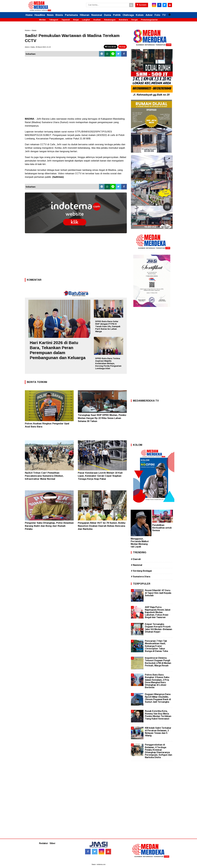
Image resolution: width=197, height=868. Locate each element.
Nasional (97, 15)
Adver (149, 15)
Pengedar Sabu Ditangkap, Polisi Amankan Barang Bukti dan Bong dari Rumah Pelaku (49, 526)
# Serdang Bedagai (141, 571)
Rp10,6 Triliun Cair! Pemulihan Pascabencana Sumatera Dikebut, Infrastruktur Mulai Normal (44, 476)
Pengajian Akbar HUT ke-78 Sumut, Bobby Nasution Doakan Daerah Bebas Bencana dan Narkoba (102, 526)
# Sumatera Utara (141, 577)
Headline (40, 15)
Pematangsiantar (149, 20)
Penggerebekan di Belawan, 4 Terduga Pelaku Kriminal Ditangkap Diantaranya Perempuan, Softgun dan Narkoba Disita (158, 751)
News (50, 15)
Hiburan (85, 15)
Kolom (140, 15)
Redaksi (43, 843)
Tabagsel (54, 20)
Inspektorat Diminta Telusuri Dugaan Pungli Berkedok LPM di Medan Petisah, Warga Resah (158, 662)
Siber (53, 843)
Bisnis (59, 15)
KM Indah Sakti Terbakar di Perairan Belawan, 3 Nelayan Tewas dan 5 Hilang (158, 732)
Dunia (108, 15)
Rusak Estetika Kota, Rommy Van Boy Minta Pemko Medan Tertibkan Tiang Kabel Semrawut (158, 715)
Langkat (86, 20)
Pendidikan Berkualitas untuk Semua (162, 528)
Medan (42, 20)
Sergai (134, 20)
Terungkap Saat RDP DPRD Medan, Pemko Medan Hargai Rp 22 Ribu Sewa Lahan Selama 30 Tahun (102, 418)
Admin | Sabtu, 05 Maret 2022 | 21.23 (38, 47)
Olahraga (128, 15)
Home (29, 15)
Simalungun (110, 20)
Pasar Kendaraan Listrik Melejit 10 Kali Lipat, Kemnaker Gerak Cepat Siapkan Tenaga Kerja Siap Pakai (100, 476)
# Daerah (136, 559)
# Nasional (137, 565)
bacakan (111, 47)
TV (164, 15)
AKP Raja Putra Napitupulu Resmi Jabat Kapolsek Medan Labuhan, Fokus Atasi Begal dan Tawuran (158, 612)
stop (122, 47)
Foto (157, 15)
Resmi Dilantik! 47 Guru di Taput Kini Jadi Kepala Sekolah (158, 593)
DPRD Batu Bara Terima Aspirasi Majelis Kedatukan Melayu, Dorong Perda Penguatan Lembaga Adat (108, 363)
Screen (142, 5)
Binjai (76, 20)
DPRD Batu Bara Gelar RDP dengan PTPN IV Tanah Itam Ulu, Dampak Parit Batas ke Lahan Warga (108, 326)
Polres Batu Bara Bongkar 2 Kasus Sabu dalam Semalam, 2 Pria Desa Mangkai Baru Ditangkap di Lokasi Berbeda (157, 681)
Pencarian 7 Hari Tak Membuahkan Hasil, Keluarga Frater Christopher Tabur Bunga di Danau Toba (156, 646)
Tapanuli (66, 20)
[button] (169, 13)
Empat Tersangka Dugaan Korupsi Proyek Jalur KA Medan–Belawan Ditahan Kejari (158, 628)
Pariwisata (71, 15)
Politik (117, 15)
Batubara (123, 20)
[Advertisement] (76, 256)
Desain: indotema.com (99, 864)
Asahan (97, 20)
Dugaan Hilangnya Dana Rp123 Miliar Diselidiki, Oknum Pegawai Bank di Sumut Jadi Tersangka (158, 698)
